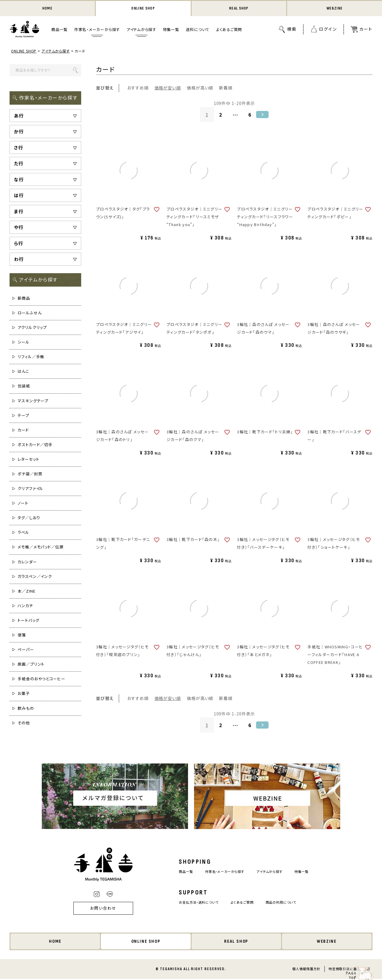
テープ (23, 416)
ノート (23, 504)
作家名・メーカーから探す (97, 30)
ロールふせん (30, 313)
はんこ (23, 372)
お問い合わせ (95, 909)
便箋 (22, 635)
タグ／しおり (29, 518)
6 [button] (250, 115)
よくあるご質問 (229, 30)
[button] (264, 115)
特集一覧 (171, 30)
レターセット (28, 460)
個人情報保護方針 (306, 970)
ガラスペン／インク (35, 577)
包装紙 (24, 387)
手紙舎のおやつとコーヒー (41, 680)
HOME (47, 9)
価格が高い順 (200, 89)
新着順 (226, 89)
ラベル (23, 533)
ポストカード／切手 (35, 445)
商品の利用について (286, 903)
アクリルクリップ (32, 328)
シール (24, 343)
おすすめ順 (138, 89)
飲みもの (26, 709)
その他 (24, 723)
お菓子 (24, 694)
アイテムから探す (141, 30)
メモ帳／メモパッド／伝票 (41, 548)
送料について (198, 30)
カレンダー (27, 562)
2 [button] (220, 115)
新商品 (24, 299)
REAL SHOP (239, 9)
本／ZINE (26, 592)
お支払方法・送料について (194, 903)
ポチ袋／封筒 (30, 474)
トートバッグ (28, 621)
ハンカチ (25, 606)
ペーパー (26, 650)
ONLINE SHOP (143, 9)
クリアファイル (30, 489)
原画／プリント (31, 665)
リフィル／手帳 (31, 357)
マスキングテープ (33, 401)
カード (23, 431)
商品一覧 (60, 30)
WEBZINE (335, 9)
